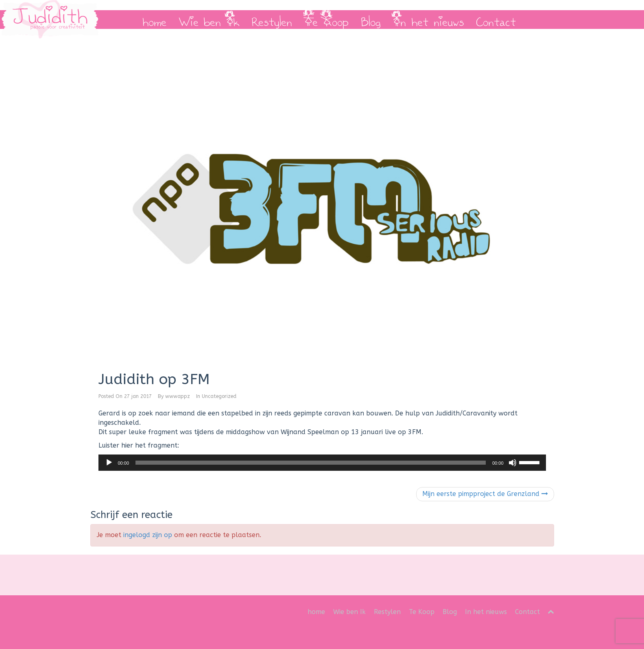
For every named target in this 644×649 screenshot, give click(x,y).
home (154, 20)
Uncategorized (219, 396)
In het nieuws (428, 20)
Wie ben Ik (209, 20)
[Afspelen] (109, 463)
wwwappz (178, 396)
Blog (371, 20)
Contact (496, 20)
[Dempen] (513, 463)
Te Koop (326, 20)
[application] (322, 463)
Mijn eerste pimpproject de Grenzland (485, 494)
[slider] (311, 463)
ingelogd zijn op (148, 535)
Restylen (272, 20)
